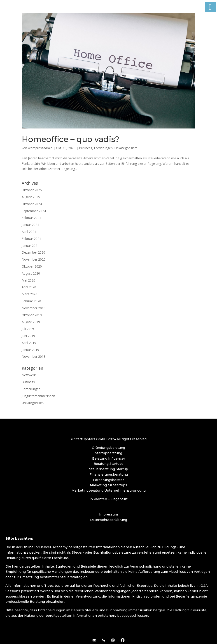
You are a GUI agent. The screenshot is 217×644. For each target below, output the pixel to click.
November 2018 (34, 356)
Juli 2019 (28, 329)
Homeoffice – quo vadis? (70, 139)
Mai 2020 (28, 280)
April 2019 (29, 343)
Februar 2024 (31, 218)
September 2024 (34, 211)
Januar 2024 (30, 225)
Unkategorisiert (126, 148)
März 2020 (29, 294)
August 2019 (31, 322)
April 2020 (29, 287)
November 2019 (34, 308)
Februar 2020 (31, 301)
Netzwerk (29, 375)
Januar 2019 (30, 350)
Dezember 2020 (33, 252)
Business (86, 148)
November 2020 (34, 259)
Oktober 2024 (32, 204)
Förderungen (103, 148)
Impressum (108, 514)
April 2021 (29, 232)
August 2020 (31, 273)
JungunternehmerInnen (38, 396)
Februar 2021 (31, 239)
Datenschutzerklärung (109, 520)
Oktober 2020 (32, 266)
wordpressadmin (40, 148)
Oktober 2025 (32, 190)
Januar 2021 (30, 246)
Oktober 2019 (32, 315)
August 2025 (31, 197)
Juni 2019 (28, 336)
